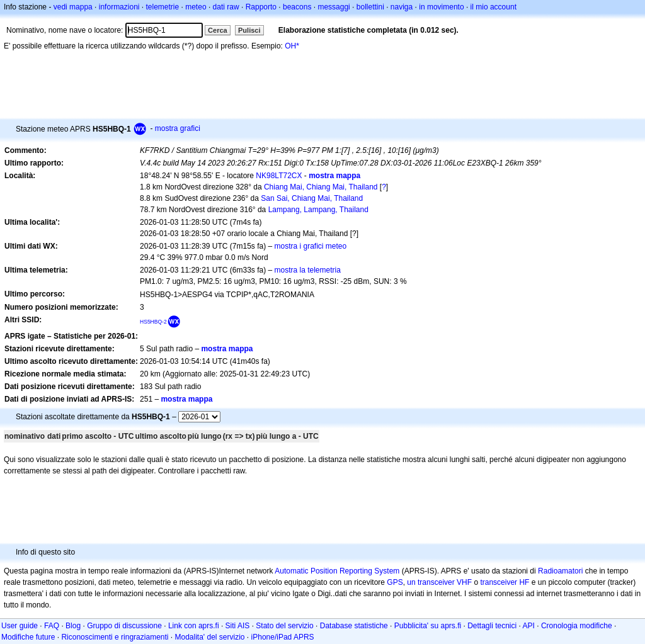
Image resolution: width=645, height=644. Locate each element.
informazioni (119, 7)
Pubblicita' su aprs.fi (428, 626)
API (529, 626)
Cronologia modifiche (577, 626)
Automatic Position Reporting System (337, 571)
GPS (395, 582)
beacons (297, 7)
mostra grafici (178, 128)
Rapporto (261, 7)
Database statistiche (354, 626)
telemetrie (163, 7)
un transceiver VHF (439, 582)
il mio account (494, 7)
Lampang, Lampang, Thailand (318, 210)
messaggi (334, 7)
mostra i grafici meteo (311, 246)
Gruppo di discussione (124, 626)
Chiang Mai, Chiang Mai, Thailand (321, 187)
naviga (402, 7)
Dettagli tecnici (492, 626)
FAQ (52, 626)
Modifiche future (28, 637)
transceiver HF (505, 582)
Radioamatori (560, 571)
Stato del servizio (284, 626)
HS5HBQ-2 (153, 322)
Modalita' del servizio (210, 637)
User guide (20, 626)
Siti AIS (238, 626)
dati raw (226, 7)
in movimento (441, 7)
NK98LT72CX (279, 176)
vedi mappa (73, 7)
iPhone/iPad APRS (283, 637)
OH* (292, 46)
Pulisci (249, 30)
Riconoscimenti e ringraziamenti (115, 637)
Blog (73, 626)
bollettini (370, 7)
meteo (196, 7)
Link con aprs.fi (194, 626)
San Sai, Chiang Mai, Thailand (312, 198)
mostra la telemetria (308, 270)
